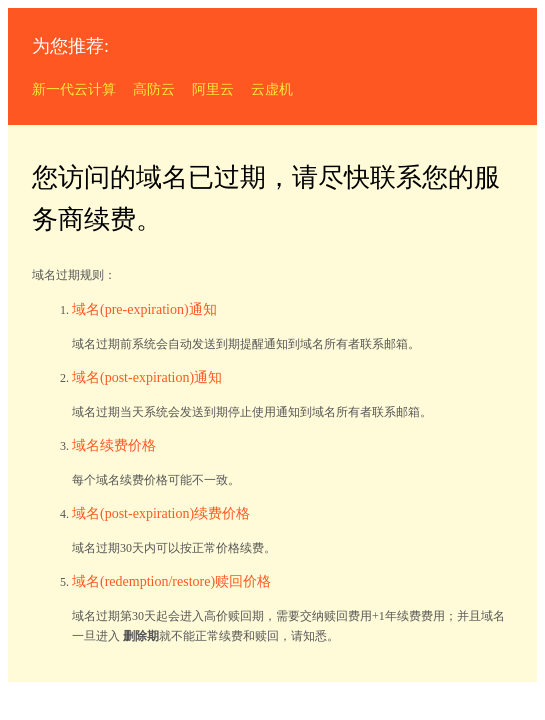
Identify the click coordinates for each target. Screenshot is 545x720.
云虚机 (272, 89)
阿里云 (213, 89)
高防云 (154, 89)
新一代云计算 (74, 89)
